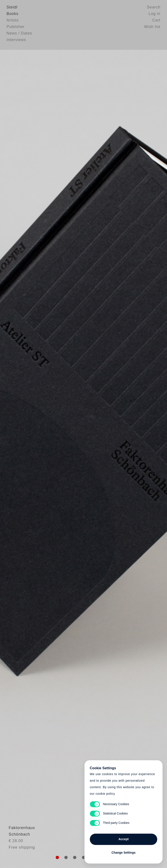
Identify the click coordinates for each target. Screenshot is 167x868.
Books (13, 14)
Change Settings (124, 851)
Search (154, 8)
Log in (155, 14)
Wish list (152, 27)
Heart (54, 434)
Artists (13, 21)
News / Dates (19, 34)
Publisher (16, 27)
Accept (124, 838)
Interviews (16, 40)
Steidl (12, 8)
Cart (156, 21)
